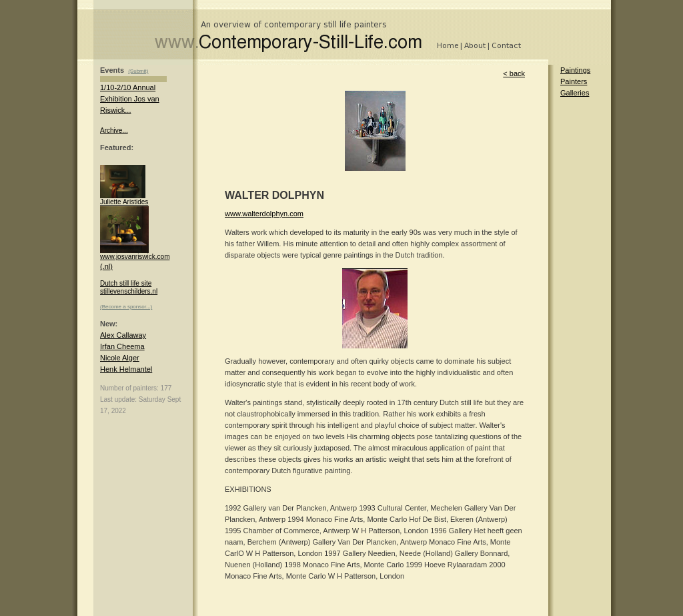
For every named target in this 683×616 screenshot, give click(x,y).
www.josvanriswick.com (135, 254)
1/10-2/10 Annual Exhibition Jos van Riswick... (130, 99)
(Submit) (138, 71)
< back (514, 73)
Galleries (575, 93)
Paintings (575, 70)
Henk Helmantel (126, 369)
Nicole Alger (120, 358)
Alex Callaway (123, 335)
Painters (574, 81)
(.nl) (106, 266)
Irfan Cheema (122, 346)
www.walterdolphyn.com (264, 214)
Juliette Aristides (124, 199)
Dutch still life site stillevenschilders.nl (129, 287)
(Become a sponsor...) (126, 307)
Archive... (114, 130)
